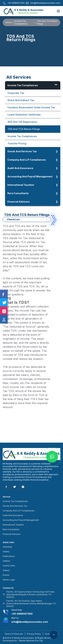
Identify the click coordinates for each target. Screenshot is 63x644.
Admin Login (9, 580)
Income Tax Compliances (21, 22)
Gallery (6, 552)
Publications (9, 556)
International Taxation (21, 185)
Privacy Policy (34, 634)
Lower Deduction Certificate (24, 115)
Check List (13, 219)
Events (6, 575)
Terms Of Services (14, 634)
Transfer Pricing (17, 143)
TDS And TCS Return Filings (24, 129)
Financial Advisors (19, 202)
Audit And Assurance (20, 168)
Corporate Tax (16, 93)
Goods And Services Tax (22, 151)
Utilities (6, 561)
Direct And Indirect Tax (21, 100)
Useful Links (9, 566)
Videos (6, 570)
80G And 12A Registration (22, 122)
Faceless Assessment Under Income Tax (31, 107)
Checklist (7, 547)
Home (8, 22)
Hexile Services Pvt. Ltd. (31, 641)
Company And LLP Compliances (27, 160)
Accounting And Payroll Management (30, 176)
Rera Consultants (18, 193)
